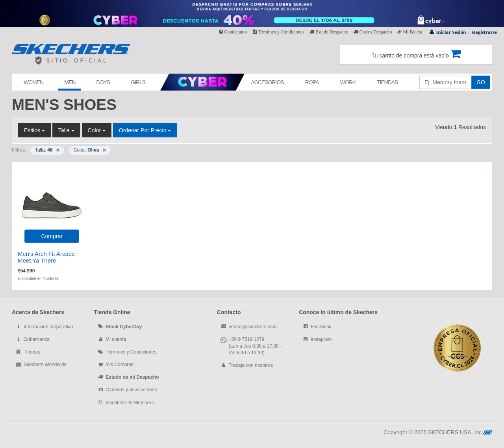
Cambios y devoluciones (131, 390)
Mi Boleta (410, 32)
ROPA (312, 82)
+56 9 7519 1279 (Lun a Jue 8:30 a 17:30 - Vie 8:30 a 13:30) (255, 346)
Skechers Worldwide (45, 365)
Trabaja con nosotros (251, 365)
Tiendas (32, 352)
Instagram (321, 339)
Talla (66, 130)
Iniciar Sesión (451, 32)
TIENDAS (387, 82)
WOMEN (33, 82)
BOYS (103, 82)
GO (481, 82)
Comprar (52, 236)
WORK (348, 82)
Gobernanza (37, 339)
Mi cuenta (116, 339)
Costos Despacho (372, 32)
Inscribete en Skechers (130, 403)
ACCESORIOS (267, 82)
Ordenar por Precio (145, 130)
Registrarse (484, 32)
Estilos (34, 130)
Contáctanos (233, 32)
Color (97, 130)
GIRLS (138, 82)
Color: (90, 150)
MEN (70, 82)
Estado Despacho (329, 32)
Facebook (321, 327)
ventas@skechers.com (253, 327)
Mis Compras (120, 365)
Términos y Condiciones (279, 32)
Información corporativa (48, 327)
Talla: (47, 150)
